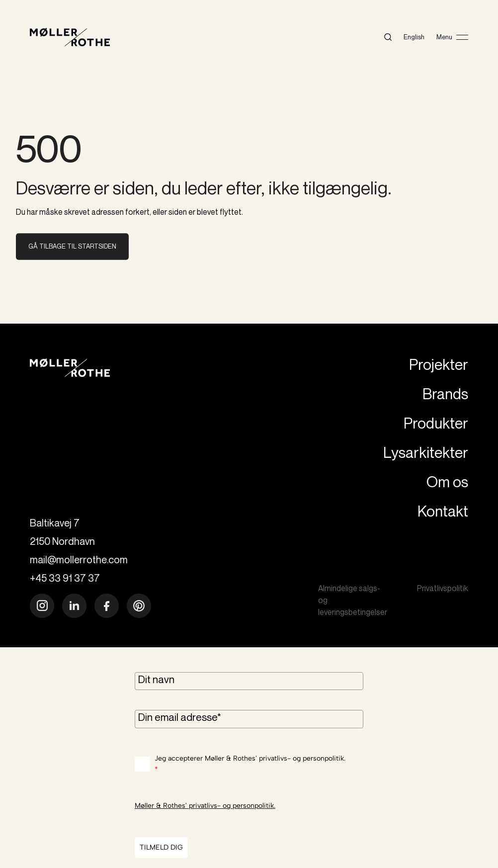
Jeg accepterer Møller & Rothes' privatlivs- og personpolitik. (250, 765)
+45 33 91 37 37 (65, 578)
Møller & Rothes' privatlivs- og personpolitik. (205, 806)
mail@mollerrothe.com (79, 560)
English (414, 37)
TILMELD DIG (161, 847)
